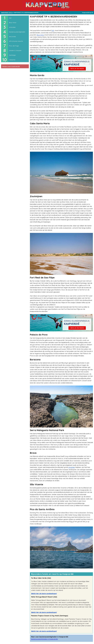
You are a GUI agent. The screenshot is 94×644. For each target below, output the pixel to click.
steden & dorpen (15, 50)
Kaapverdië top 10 (88, 13)
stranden (12, 27)
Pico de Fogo (14, 46)
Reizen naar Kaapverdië (11, 66)
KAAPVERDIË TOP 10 (7, 13)
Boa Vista (13, 23)
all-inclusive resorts (16, 41)
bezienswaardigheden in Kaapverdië (44, 639)
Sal (10, 18)
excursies (12, 37)
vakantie (12, 60)
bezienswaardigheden (17, 32)
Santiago (12, 55)
